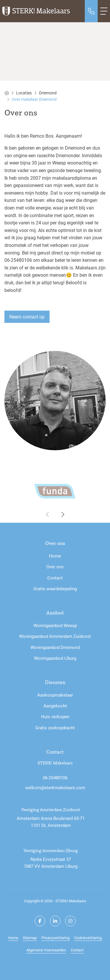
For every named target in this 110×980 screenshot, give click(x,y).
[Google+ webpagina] (70, 921)
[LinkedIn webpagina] (55, 921)
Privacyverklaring (55, 937)
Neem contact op (27, 317)
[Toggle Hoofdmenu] (104, 11)
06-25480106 (55, 778)
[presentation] (48, 515)
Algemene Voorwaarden (46, 950)
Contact (77, 950)
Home (13, 937)
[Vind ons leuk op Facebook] (40, 921)
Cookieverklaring (88, 937)
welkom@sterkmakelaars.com (55, 787)
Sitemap (30, 937)
